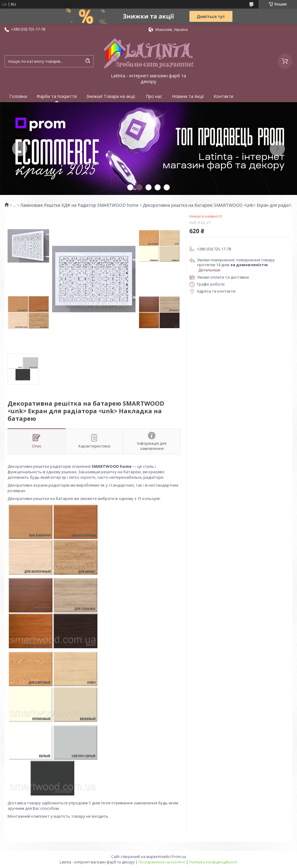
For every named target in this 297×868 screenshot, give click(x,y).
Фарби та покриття (57, 96)
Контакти (224, 96)
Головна (18, 96)
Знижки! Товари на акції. (111, 96)
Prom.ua (179, 857)
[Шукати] (88, 61)
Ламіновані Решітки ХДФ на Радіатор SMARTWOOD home (79, 205)
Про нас (154, 96)
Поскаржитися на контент (162, 862)
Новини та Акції (188, 96)
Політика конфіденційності (213, 862)
